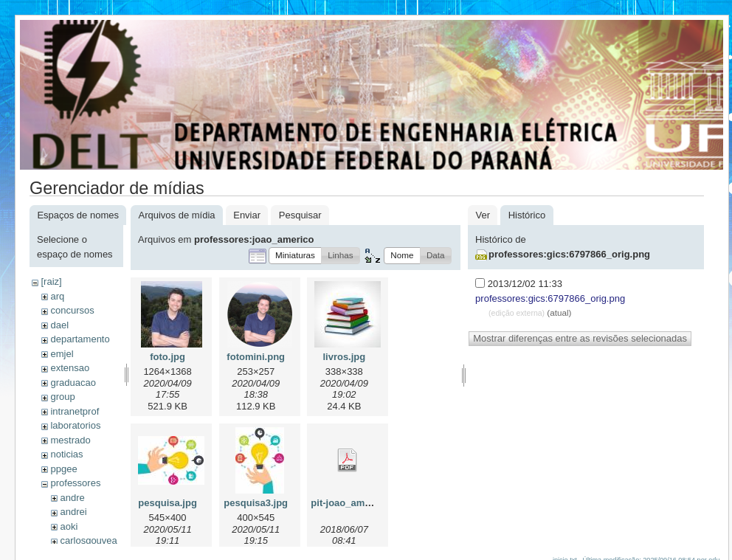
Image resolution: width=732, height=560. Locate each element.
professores (75, 483)
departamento (80, 339)
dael (59, 325)
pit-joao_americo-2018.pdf (370, 503)
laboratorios (75, 425)
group (62, 397)
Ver (483, 215)
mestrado (70, 440)
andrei (73, 512)
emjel (62, 354)
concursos (72, 310)
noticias (66, 454)
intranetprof (75, 411)
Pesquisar (300, 215)
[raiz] (51, 281)
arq (57, 296)
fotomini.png (256, 357)
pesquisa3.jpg (256, 503)
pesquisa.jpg (167, 503)
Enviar (247, 215)
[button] (295, 256)
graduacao (73, 383)
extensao (70, 368)
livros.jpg (344, 357)
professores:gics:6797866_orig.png (569, 254)
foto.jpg (168, 357)
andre (72, 498)
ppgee (63, 469)
